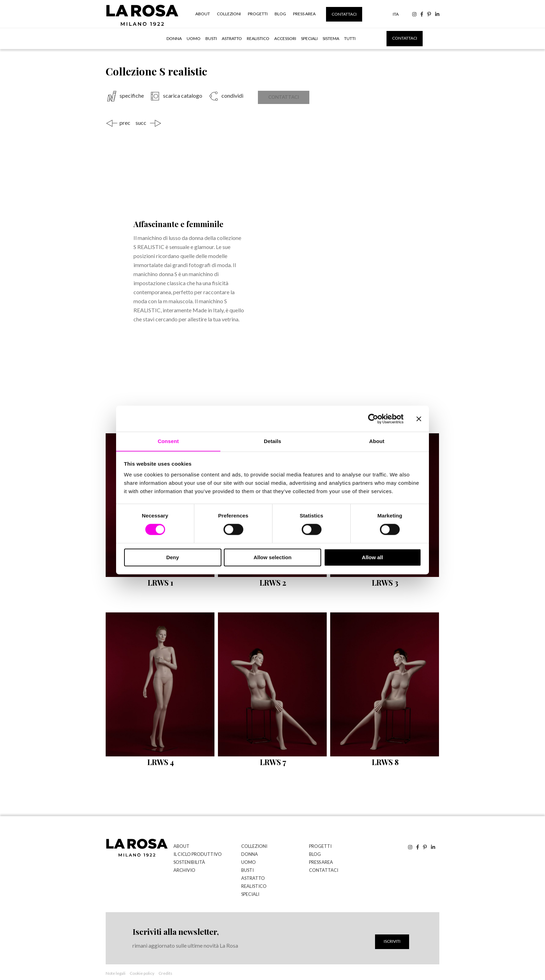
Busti (211, 38)
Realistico (258, 38)
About (203, 14)
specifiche (132, 96)
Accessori (285, 38)
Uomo (194, 38)
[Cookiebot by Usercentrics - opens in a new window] (373, 418)
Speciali (309, 38)
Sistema (331, 38)
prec (125, 119)
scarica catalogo (183, 96)
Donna (174, 38)
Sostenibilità (188, 858)
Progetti (258, 14)
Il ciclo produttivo (195, 850)
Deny (173, 558)
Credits (165, 967)
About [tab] (377, 441)
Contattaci (344, 14)
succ (141, 119)
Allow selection (272, 558)
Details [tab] (272, 441)
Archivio (183, 865)
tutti (350, 38)
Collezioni (229, 14)
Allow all (372, 558)
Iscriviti (392, 935)
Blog (280, 14)
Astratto (232, 38)
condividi (232, 96)
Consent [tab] (168, 441)
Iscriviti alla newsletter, (174, 926)
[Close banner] (419, 418)
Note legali (116, 967)
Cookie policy (142, 967)
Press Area (304, 14)
